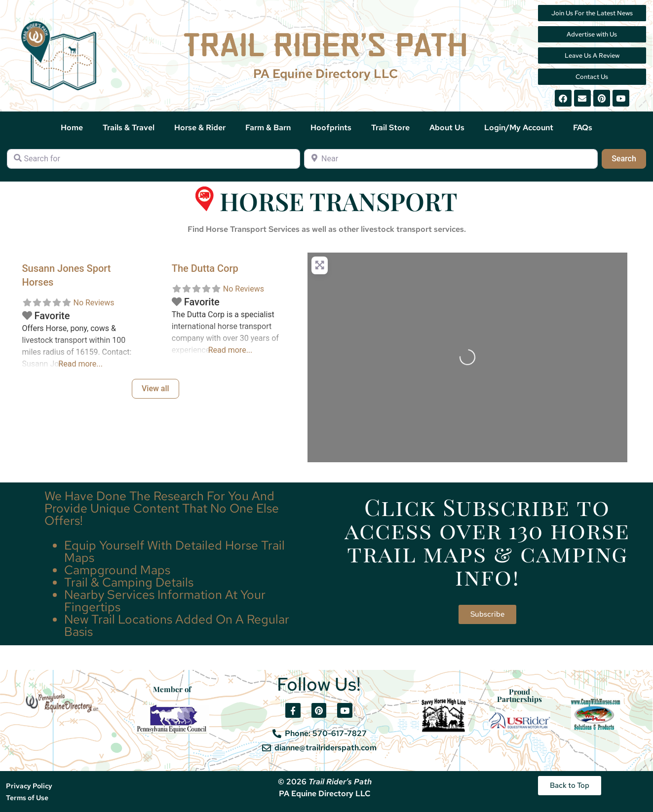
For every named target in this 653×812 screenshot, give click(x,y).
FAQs (583, 128)
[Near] (451, 159)
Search (629, 158)
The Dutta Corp (205, 268)
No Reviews (94, 303)
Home (72, 128)
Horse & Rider (200, 128)
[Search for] (154, 159)
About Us (447, 128)
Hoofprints (331, 128)
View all (155, 388)
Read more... (80, 364)
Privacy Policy (29, 786)
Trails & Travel (129, 128)
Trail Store (390, 128)
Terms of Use (27, 798)
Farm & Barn (268, 128)
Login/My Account (519, 128)
